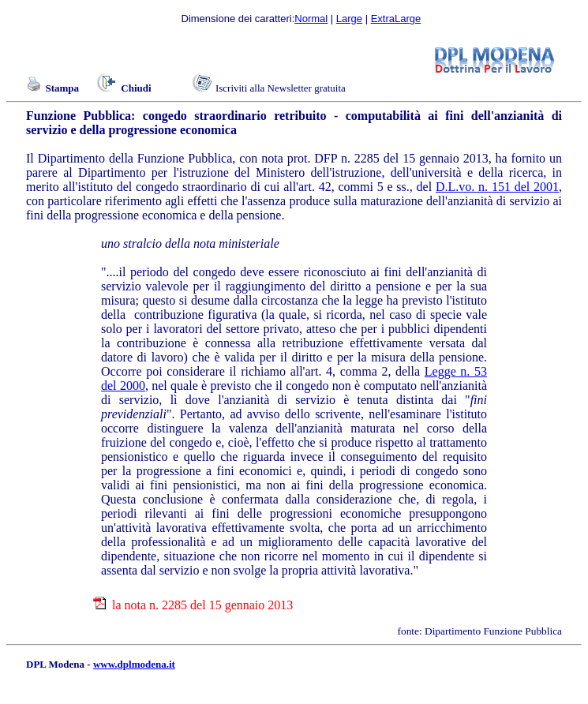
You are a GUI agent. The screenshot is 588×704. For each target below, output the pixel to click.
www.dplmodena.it (134, 664)
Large (349, 19)
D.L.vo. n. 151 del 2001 (497, 187)
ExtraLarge (396, 19)
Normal (311, 19)
